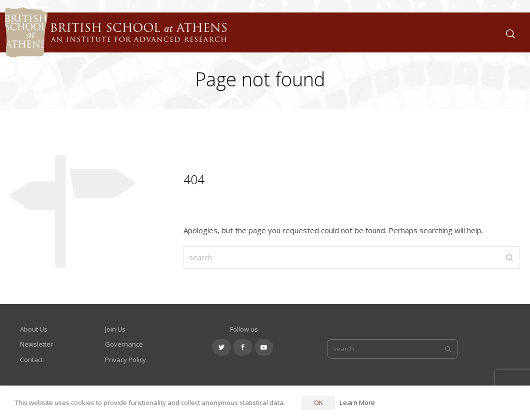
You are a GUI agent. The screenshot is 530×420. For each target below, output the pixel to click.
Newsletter (36, 344)
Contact (31, 360)
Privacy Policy (125, 360)
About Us (34, 329)
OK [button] (318, 403)
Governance (124, 344)
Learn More (357, 403)
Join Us (115, 329)
